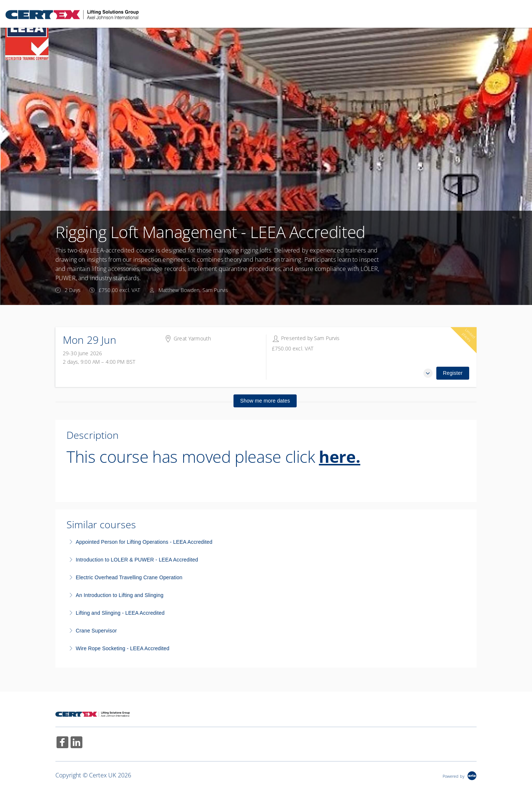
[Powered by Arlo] (460, 775)
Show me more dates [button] (265, 401)
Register (453, 373)
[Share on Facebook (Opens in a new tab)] (62, 743)
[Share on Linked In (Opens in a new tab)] (76, 743)
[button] (428, 373)
